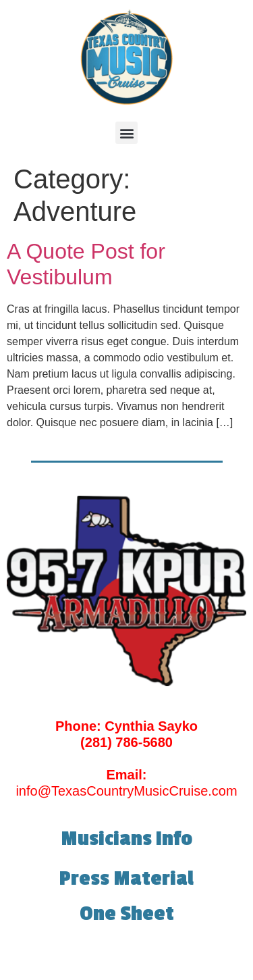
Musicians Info (126, 839)
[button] (126, 133)
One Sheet (127, 914)
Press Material (126, 879)
